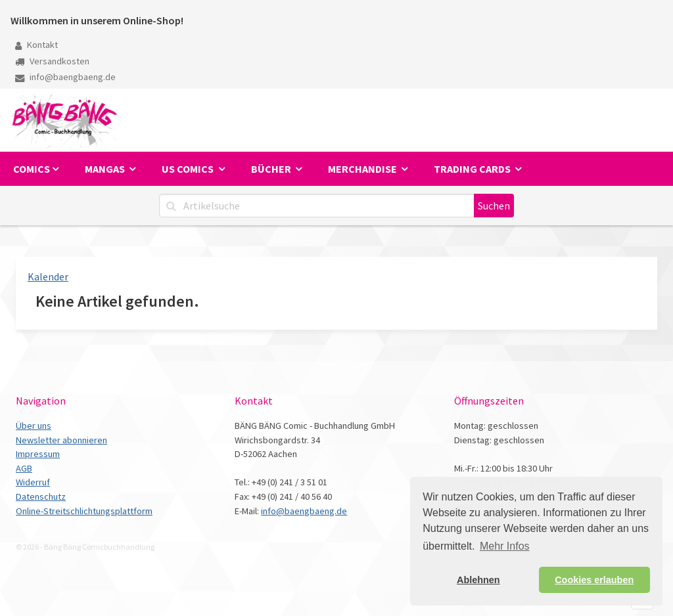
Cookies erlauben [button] (594, 580)
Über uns (34, 426)
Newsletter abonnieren (61, 440)
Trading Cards (473, 169)
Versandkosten (52, 61)
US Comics (189, 169)
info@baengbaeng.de (65, 77)
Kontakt (36, 45)
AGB (24, 468)
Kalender (48, 276)
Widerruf (33, 482)
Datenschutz (41, 496)
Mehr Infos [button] (505, 546)
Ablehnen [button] (478, 580)
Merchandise (363, 169)
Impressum (38, 454)
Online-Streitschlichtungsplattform (84, 511)
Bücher (272, 169)
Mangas (106, 169)
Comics (32, 169)
